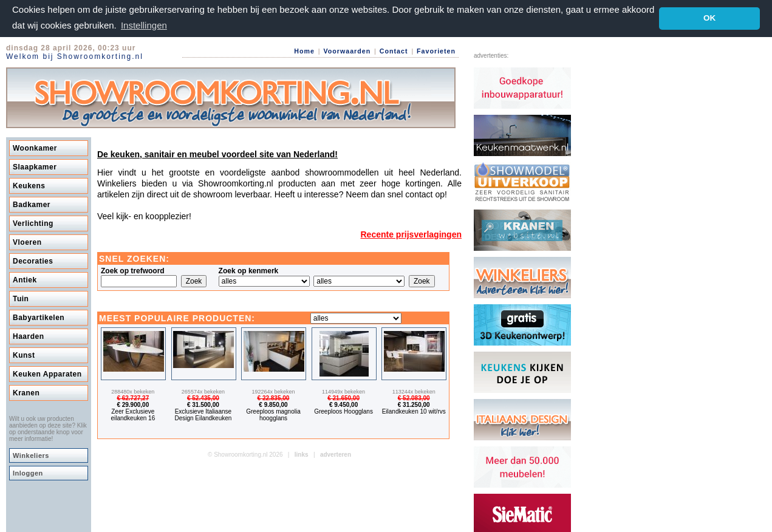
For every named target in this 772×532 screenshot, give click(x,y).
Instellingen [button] (144, 25)
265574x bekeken (203, 391)
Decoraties (33, 261)
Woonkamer (35, 148)
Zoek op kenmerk (249, 270)
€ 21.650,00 (343, 397)
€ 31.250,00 (414, 404)
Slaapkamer (35, 166)
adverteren (336, 454)
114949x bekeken (343, 391)
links (302, 454)
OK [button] (709, 18)
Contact (394, 50)
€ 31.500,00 (203, 404)
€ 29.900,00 (133, 404)
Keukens (29, 185)
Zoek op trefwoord (133, 270)
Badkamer (32, 204)
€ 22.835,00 (274, 397)
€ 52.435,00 (203, 397)
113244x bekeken (414, 391)
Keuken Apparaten (47, 373)
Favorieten (436, 50)
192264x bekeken (273, 391)
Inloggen (28, 472)
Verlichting (33, 223)
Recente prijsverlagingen (411, 234)
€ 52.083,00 (414, 397)
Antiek (25, 279)
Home (304, 50)
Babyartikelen (39, 317)
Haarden (29, 336)
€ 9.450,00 (343, 404)
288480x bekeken (133, 391)
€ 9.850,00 (273, 404)
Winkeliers (31, 455)
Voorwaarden (347, 50)
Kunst (24, 355)
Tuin (21, 298)
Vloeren (27, 242)
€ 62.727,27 (133, 397)
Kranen (26, 392)
